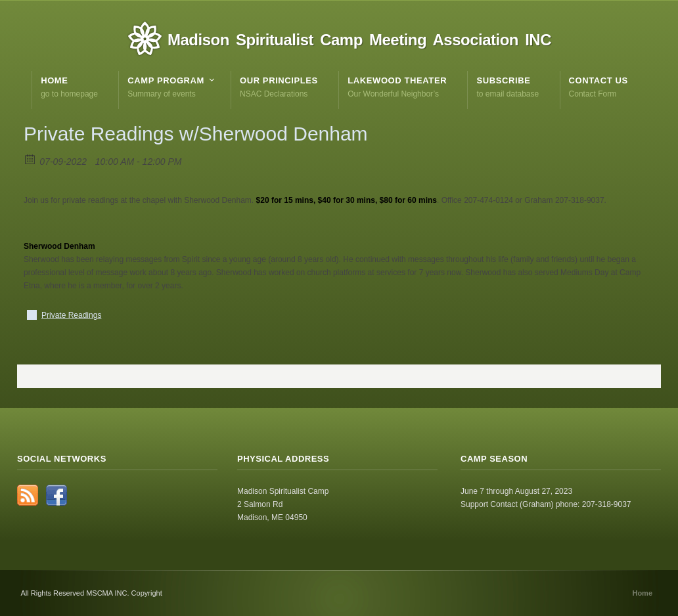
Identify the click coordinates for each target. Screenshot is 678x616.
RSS (28, 495)
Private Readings (71, 315)
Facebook (56, 495)
